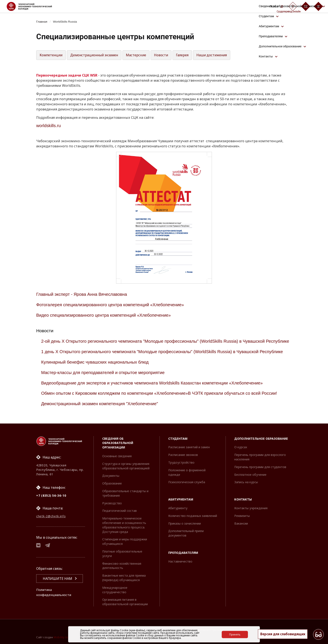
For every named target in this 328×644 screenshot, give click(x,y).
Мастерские (141, 55)
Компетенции (52, 55)
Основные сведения (117, 456)
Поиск (276, 6)
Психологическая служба (187, 482)
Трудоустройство (181, 462)
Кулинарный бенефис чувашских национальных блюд (96, 366)
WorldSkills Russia (66, 22)
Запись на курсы (246, 482)
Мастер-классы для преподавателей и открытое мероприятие (105, 377)
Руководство (112, 503)
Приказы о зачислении (185, 523)
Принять (235, 634)
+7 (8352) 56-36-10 (51, 495)
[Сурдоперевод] (293, 6)
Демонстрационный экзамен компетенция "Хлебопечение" (101, 408)
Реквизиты (242, 516)
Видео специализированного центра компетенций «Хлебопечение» (106, 315)
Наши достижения (217, 55)
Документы (111, 476)
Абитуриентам (181, 499)
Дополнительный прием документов (186, 533)
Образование (112, 483)
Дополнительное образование (261, 439)
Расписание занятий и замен (189, 447)
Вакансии (241, 523)
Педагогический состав (119, 511)
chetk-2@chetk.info (51, 517)
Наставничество (180, 561)
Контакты (243, 499)
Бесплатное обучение (250, 475)
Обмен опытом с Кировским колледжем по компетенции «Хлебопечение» (117, 398)
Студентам (178, 439)
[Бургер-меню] (318, 6)
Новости (166, 55)
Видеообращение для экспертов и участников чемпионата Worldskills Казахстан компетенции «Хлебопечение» (155, 387)
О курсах (241, 447)
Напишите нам (58, 580)
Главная (42, 22)
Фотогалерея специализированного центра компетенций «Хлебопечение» (112, 305)
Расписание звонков (183, 455)
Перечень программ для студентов (260, 467)
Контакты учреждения (251, 508)
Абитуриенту (178, 508)
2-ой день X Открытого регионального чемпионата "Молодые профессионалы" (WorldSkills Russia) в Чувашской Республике (154, 343)
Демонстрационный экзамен (97, 55)
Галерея (187, 55)
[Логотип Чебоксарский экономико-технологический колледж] (33, 6)
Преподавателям (183, 553)
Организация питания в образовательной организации (125, 602)
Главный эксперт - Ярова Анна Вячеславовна (83, 294)
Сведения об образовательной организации (118, 443)
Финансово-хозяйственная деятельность (122, 566)
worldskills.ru (49, 126)
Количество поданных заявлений (193, 516)
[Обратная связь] (306, 6)
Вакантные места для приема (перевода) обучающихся (124, 578)
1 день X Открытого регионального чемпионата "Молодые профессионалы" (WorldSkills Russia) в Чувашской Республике (166, 356)
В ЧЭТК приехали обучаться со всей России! (239, 398)
